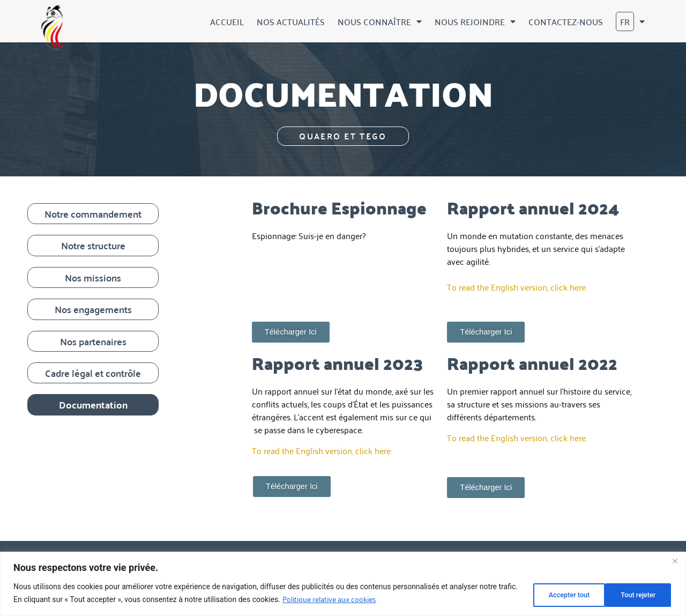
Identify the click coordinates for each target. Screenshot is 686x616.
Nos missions (93, 277)
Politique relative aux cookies (350, 600)
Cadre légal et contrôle (93, 373)
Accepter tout (634, 594)
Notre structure (93, 245)
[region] (343, 585)
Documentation (93, 405)
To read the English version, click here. (517, 287)
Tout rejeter (557, 594)
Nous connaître (380, 21)
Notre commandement (93, 214)
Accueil (227, 21)
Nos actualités (291, 21)
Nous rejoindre (475, 21)
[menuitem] (630, 21)
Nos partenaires (93, 341)
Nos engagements (93, 309)
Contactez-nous (566, 21)
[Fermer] (675, 562)
